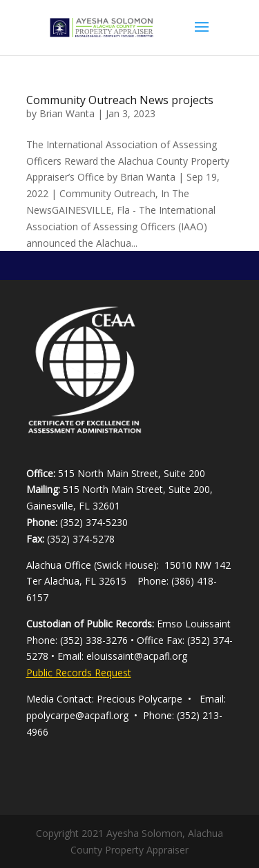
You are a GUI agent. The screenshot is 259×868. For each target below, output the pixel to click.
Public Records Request (79, 673)
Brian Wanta (67, 113)
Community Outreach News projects (120, 100)
